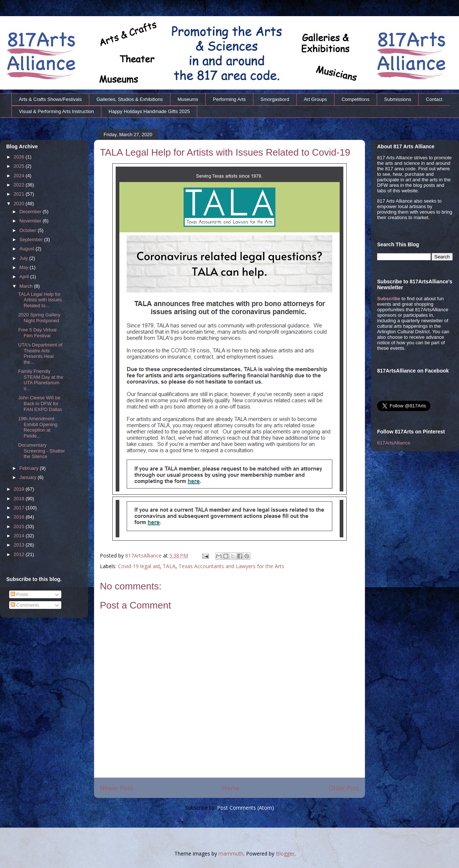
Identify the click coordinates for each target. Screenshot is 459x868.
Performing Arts (230, 99)
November (31, 221)
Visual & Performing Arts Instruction (57, 111)
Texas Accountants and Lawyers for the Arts (231, 566)
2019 (20, 489)
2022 (20, 185)
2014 (20, 536)
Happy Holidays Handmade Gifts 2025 (149, 111)
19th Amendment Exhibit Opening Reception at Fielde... (38, 427)
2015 (20, 526)
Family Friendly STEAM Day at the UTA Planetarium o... (41, 380)
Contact (434, 99)
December (31, 212)
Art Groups (315, 99)
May (25, 267)
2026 (20, 157)
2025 (20, 166)
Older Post (344, 788)
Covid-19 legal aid (139, 566)
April (25, 277)
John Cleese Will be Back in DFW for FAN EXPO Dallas (40, 403)
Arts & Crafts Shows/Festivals (50, 99)
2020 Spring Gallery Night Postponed (39, 318)
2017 (20, 508)
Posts (19, 594)
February (30, 468)
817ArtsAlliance (144, 555)
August (28, 249)
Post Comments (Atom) (245, 808)
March (27, 286)
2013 (20, 545)
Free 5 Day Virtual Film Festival (37, 333)
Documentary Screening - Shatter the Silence (41, 451)
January (29, 477)
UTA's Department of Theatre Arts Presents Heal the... (40, 353)
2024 (20, 176)
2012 (20, 554)
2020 (20, 204)
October (29, 230)
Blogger (285, 854)
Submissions (398, 99)
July (24, 258)
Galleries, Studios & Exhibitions (130, 99)
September (32, 239)
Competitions (355, 99)
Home (231, 788)
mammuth (231, 854)
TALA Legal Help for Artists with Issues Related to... (40, 300)
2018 (20, 499)
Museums (188, 99)
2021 (20, 194)
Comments (25, 605)
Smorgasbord (275, 99)
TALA (169, 566)
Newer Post (116, 788)
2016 (20, 517)
